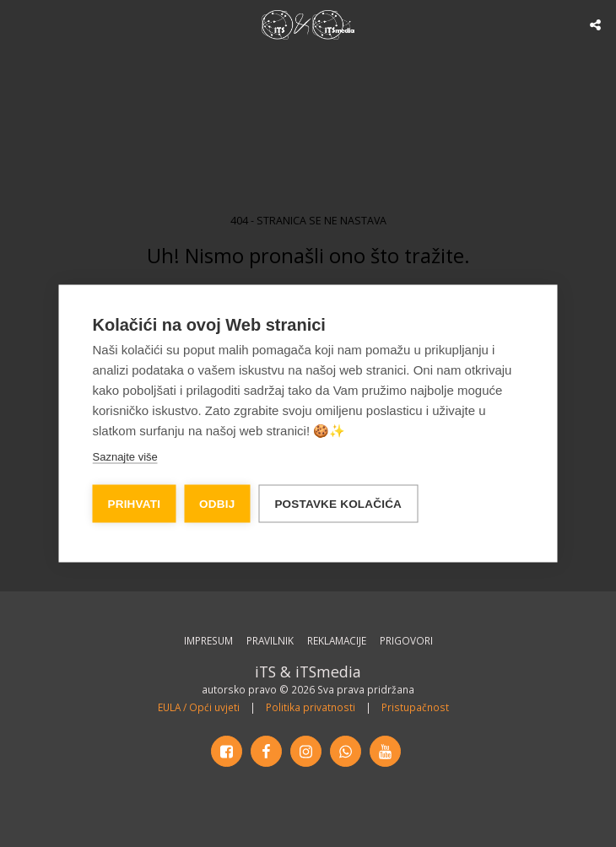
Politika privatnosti (311, 707)
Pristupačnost (415, 707)
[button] (19, 24)
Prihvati (135, 504)
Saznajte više (125, 457)
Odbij (217, 504)
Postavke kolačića (338, 504)
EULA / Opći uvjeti (199, 707)
